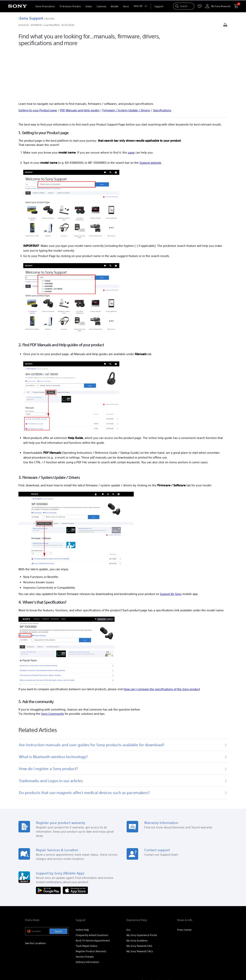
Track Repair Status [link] (87, 896)
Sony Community (53, 664)
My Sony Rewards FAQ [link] (139, 896)
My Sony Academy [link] (137, 891)
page (131, 103)
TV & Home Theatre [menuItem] (70, 6)
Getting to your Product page (38, 61)
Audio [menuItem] (89, 6)
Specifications (162, 61)
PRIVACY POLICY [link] (58, 959)
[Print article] (225, 25)
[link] (33, 941)
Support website (150, 113)
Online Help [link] (82, 880)
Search (58, 882)
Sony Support (31, 18)
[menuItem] (159, 6)
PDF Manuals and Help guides (80, 61)
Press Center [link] (184, 880)
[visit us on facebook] (201, 941)
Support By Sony (171, 545)
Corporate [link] (186, 931)
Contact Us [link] (215, 931)
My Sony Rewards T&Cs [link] (140, 902)
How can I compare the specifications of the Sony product (162, 640)
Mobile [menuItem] (115, 6)
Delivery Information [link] (87, 913)
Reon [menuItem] (126, 6)
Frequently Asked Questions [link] (92, 886)
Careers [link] (200, 931)
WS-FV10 (50, 19)
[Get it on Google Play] (49, 841)
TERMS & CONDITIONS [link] (36, 959)
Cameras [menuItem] (101, 6)
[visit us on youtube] (192, 941)
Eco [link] (128, 880)
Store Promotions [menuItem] (45, 6)
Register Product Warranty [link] (91, 902)
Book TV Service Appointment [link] (93, 891)
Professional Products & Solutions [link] (157, 931)
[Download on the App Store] (75, 841)
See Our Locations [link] (35, 894)
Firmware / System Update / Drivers (126, 61)
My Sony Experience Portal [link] (142, 886)
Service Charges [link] (85, 907)
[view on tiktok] (217, 941)
